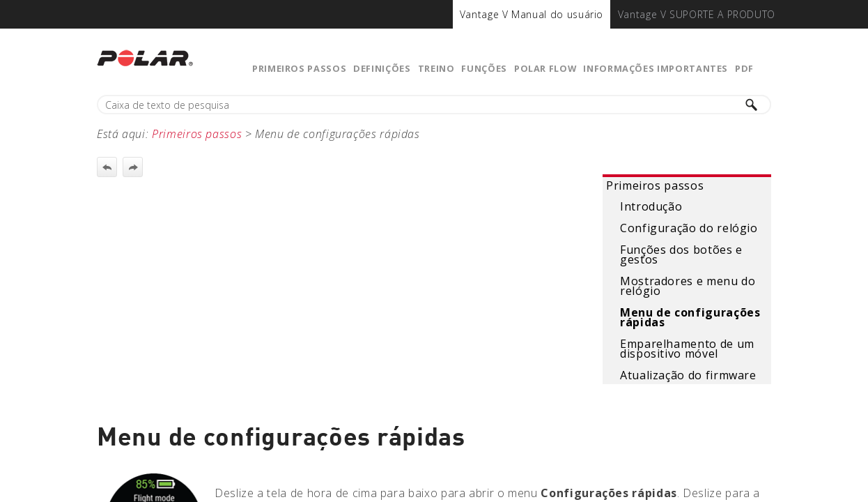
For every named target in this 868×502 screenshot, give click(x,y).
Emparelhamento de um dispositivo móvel (687, 349)
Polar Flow (545, 68)
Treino (436, 68)
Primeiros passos (299, 68)
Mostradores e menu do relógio (688, 286)
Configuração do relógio (689, 228)
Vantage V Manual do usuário (532, 14)
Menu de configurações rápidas (690, 317)
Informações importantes (656, 68)
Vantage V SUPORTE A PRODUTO (697, 14)
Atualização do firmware (688, 375)
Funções (484, 68)
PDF (744, 68)
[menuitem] (532, 14)
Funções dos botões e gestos (681, 254)
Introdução (651, 206)
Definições (382, 68)
